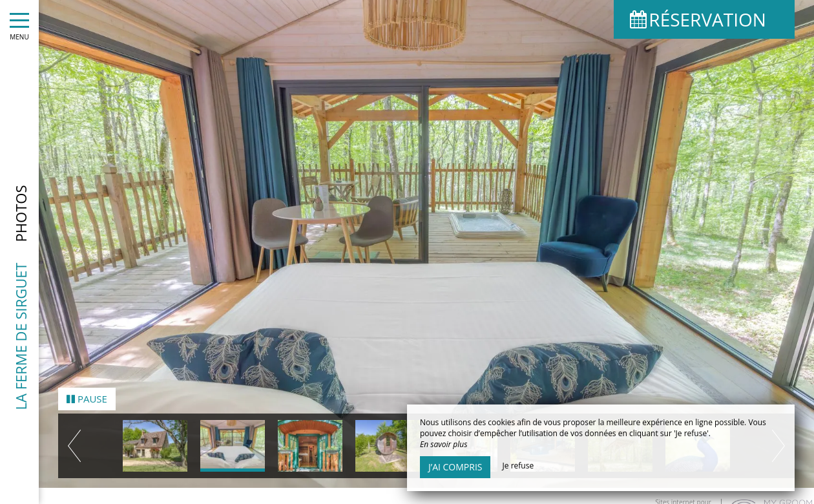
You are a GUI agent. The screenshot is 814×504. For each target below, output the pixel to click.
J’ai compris (455, 467)
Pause (87, 390)
